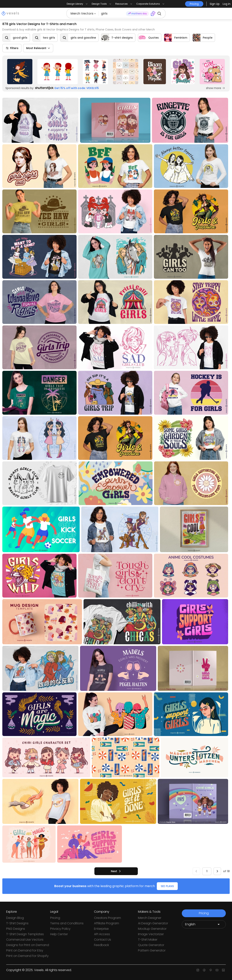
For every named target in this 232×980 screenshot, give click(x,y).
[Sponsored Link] (20, 72)
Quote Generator (151, 945)
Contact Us (103, 940)
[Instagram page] (198, 970)
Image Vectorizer (151, 934)
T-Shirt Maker (148, 940)
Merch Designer (150, 918)
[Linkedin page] (223, 970)
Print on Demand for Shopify (27, 956)
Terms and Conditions (67, 923)
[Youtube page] (217, 970)
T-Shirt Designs (17, 923)
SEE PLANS (167, 886)
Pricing (55, 918)
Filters (12, 48)
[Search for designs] (112, 14)
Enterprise (101, 929)
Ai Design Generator (153, 923)
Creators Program (107, 918)
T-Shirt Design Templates (25, 934)
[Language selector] (204, 924)
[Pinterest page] (211, 970)
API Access (102, 934)
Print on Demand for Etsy (25, 950)
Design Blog (15, 918)
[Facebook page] (204, 970)
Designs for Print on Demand (28, 945)
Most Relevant (38, 48)
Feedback (101, 945)
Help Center (59, 934)
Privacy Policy (60, 929)
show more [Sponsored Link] (216, 88)
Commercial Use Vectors (25, 940)
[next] (116, 871)
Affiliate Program (107, 923)
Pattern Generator (152, 950)
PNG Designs (16, 929)
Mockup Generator (152, 929)
